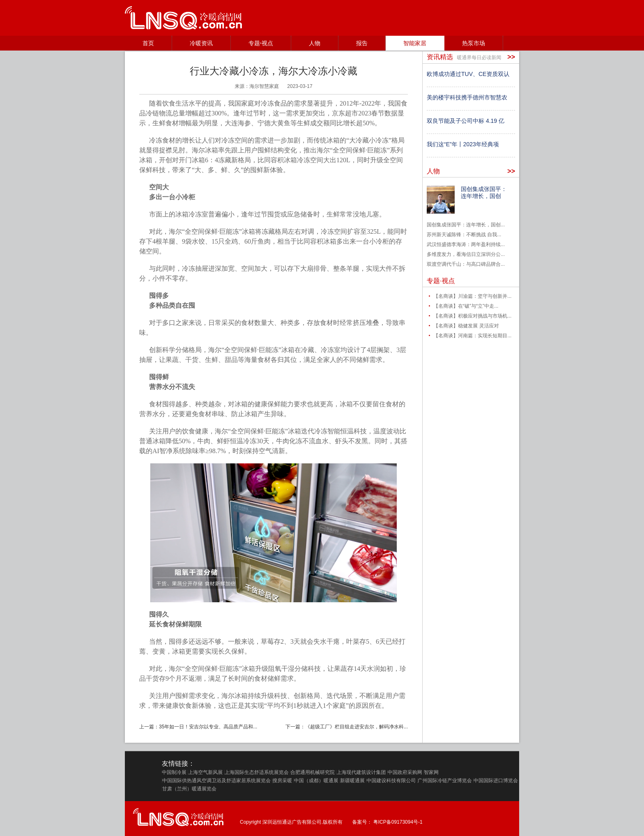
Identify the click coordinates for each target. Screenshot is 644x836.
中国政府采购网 (405, 772)
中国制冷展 (174, 772)
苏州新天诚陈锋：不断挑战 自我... (464, 235)
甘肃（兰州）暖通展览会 (189, 789)
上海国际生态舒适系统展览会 (257, 772)
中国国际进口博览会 (496, 781)
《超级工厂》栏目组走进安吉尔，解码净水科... (356, 727)
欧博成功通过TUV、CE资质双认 (468, 74)
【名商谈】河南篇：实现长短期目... (472, 336)
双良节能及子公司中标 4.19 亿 (466, 121)
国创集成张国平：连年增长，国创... (466, 225)
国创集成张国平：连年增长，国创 (484, 192)
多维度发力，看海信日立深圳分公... (466, 254)
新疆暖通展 (352, 781)
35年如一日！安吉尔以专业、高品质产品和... (208, 727)
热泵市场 (474, 43)
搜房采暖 (282, 781)
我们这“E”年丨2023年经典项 (463, 144)
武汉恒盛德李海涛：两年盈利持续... (466, 244)
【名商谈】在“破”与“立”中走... (466, 306)
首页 (148, 43)
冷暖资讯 (201, 43)
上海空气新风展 (205, 772)
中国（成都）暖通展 (316, 781)
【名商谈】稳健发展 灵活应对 (466, 326)
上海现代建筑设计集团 (361, 772)
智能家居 (415, 43)
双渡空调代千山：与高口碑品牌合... (466, 264)
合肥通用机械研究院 (313, 772)
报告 (362, 43)
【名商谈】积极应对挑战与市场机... (472, 316)
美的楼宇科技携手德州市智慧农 (467, 97)
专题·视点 (261, 43)
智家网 (431, 772)
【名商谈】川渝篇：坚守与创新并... (472, 296)
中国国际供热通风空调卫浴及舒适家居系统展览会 (216, 781)
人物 (315, 43)
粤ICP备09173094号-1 (398, 822)
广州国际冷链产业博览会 (445, 781)
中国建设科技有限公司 (391, 781)
